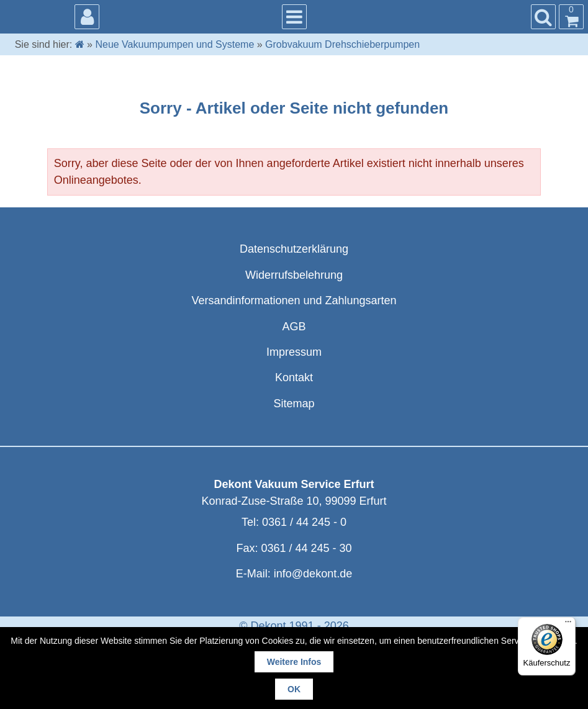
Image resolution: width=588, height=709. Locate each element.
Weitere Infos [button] (294, 662)
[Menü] (568, 625)
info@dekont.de (313, 574)
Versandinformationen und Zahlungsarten (294, 300)
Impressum (294, 352)
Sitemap (294, 404)
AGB (294, 327)
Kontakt (294, 377)
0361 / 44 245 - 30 (306, 548)
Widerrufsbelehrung (294, 275)
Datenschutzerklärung (294, 249)
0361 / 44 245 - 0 (304, 522)
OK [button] (294, 689)
